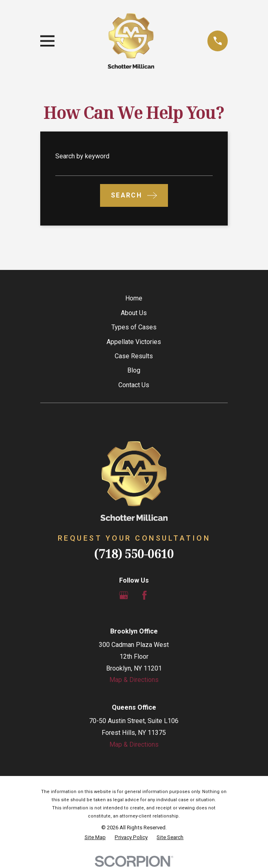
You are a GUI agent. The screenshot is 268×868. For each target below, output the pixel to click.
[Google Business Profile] (124, 595)
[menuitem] (95, 837)
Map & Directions (134, 680)
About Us (134, 313)
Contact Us (134, 385)
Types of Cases (134, 327)
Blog (134, 370)
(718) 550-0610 (134, 553)
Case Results (134, 356)
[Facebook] (144, 595)
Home (134, 298)
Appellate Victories (134, 342)
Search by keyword (82, 156)
